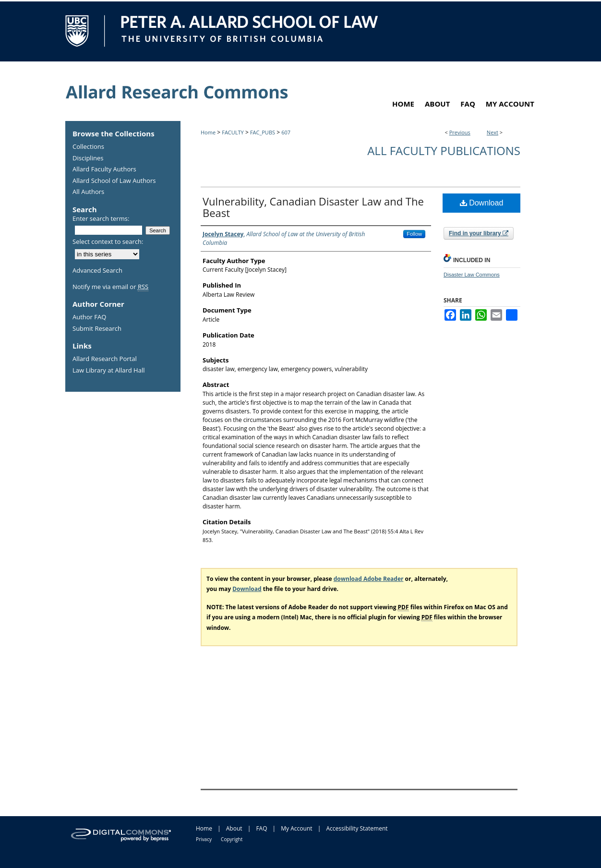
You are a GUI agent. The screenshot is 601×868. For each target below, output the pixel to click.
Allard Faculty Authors (104, 169)
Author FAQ (89, 317)
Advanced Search (97, 270)
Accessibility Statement (357, 828)
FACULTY (233, 132)
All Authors (88, 192)
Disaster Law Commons (472, 275)
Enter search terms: (101, 218)
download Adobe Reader (369, 579)
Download (482, 203)
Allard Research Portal (105, 359)
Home (208, 132)
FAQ (261, 828)
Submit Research (97, 329)
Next (493, 132)
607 (286, 132)
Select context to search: (108, 241)
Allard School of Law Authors (114, 181)
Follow (414, 234)
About (234, 828)
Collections (88, 147)
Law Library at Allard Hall (108, 371)
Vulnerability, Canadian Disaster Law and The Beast (313, 207)
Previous (460, 132)
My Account (296, 828)
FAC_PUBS (263, 132)
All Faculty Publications (444, 151)
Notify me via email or (110, 287)
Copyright (232, 839)
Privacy (204, 839)
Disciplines (88, 158)
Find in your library (479, 233)
